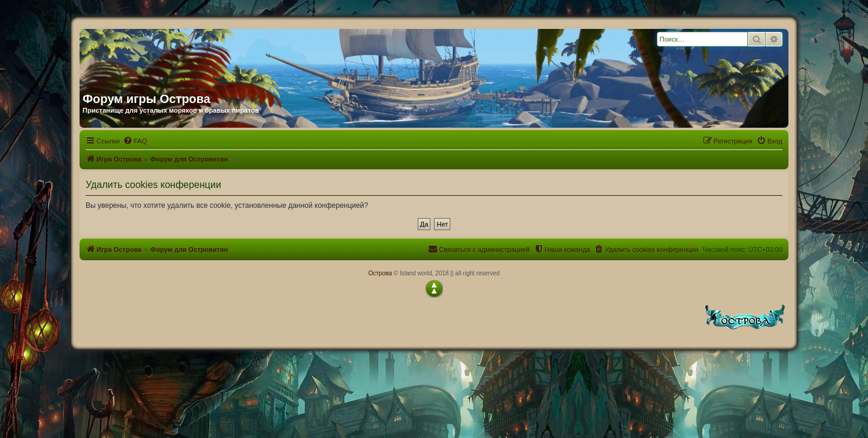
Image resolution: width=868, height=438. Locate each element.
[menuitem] (135, 141)
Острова (380, 273)
